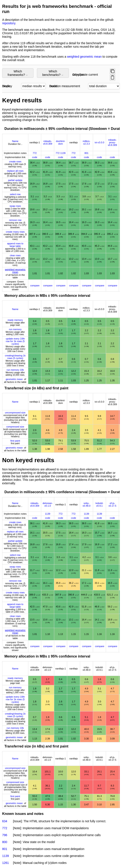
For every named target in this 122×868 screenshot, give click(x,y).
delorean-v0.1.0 (48, 504)
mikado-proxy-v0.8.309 (112, 142)
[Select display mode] (33, 86)
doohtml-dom (61, 142)
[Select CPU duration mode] (104, 86)
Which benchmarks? (53, 73)
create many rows (15, 232)
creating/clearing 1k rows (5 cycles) (15, 357)
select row (15, 194)
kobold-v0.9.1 (99, 504)
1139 (63, 153)
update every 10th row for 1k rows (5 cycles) (15, 341)
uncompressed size (15, 413)
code (35, 157)
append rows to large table (15, 245)
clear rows (15, 255)
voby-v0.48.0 (86, 504)
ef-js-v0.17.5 (112, 504)
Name (15, 141)
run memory (15, 329)
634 (5, 821)
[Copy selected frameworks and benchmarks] (112, 71)
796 (5, 835)
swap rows (15, 206)
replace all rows (15, 171)
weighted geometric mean (85, 57)
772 (35, 153)
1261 (6, 863)
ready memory (15, 320)
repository (9, 23)
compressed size (15, 427)
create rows (15, 162)
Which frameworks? (18, 73)
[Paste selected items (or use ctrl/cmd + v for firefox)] (112, 78)
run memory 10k (15, 370)
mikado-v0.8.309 (48, 142)
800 (5, 842)
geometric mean (14, 379)
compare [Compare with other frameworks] (35, 286)
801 (86, 153)
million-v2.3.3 (86, 142)
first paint (15, 441)
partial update (15, 180)
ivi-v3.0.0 (99, 142)
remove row (15, 220)
